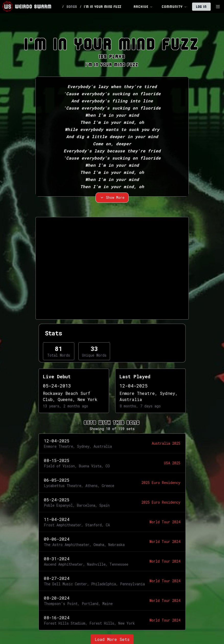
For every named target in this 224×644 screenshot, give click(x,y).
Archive (143, 7)
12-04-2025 (134, 386)
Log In (201, 7)
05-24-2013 (57, 386)
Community (174, 7)
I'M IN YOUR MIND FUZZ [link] (103, 7)
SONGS (72, 7)
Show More (112, 197)
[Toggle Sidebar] (218, 7)
